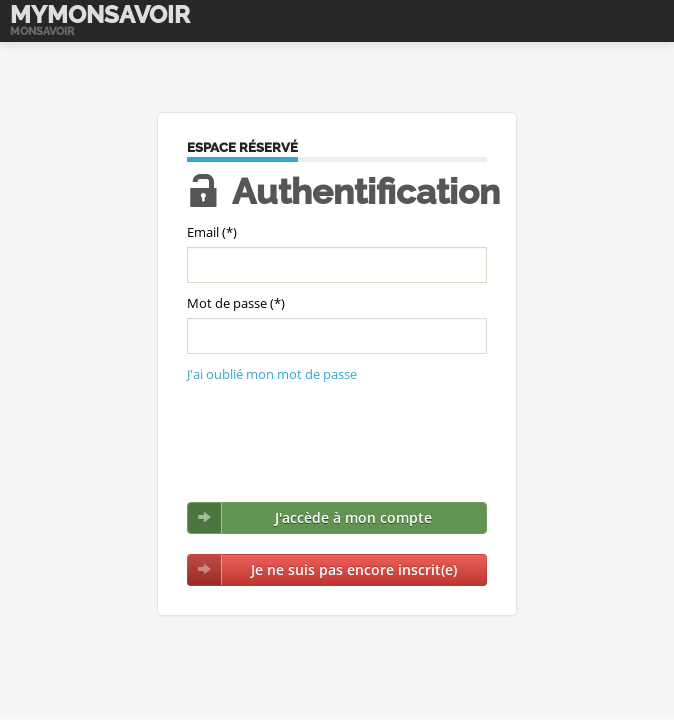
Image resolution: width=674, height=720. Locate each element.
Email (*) (212, 232)
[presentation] (339, 443)
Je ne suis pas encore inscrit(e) (354, 569)
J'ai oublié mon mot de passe (272, 374)
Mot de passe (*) (236, 303)
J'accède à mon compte (353, 517)
